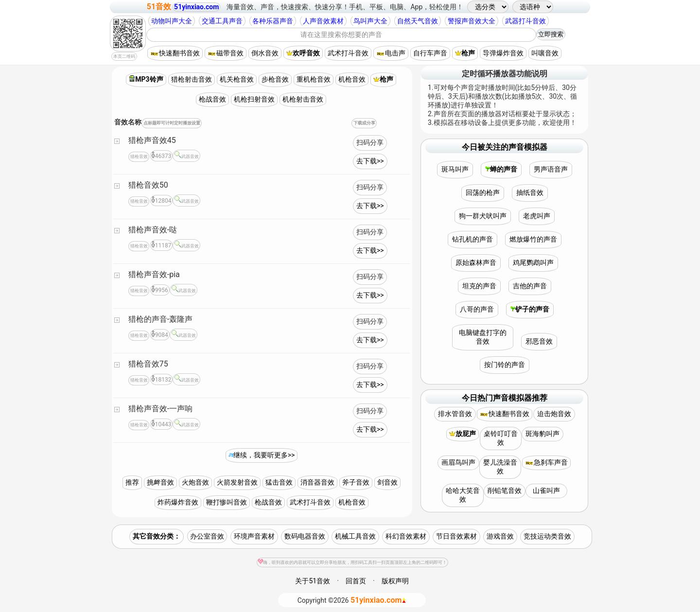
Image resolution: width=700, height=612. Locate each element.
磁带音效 (226, 53)
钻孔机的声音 (472, 239)
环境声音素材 (254, 536)
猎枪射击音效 (192, 79)
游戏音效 (500, 536)
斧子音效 (356, 482)
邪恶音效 (539, 341)
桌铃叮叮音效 (501, 438)
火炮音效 (195, 482)
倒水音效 (265, 53)
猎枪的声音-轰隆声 (160, 319)
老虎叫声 (537, 216)
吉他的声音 (530, 286)
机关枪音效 (237, 79)
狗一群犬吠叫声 (483, 216)
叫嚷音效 (545, 53)
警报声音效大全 (472, 21)
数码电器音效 (305, 536)
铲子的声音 (530, 309)
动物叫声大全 (172, 21)
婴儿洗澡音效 (500, 467)
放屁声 (463, 434)
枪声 (465, 53)
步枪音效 (275, 79)
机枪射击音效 (303, 99)
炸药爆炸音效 (178, 502)
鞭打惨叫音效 (227, 502)
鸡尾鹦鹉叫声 (533, 262)
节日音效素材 (456, 536)
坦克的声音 (479, 286)
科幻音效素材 (406, 536)
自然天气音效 (418, 21)
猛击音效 (279, 482)
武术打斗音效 (348, 53)
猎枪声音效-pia (154, 274)
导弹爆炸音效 (503, 53)
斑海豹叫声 (542, 434)
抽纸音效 (530, 192)
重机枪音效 (314, 79)
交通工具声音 (222, 21)
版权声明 (395, 581)
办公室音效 (207, 536)
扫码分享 (370, 142)
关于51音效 (313, 581)
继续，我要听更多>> (262, 455)
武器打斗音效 (525, 21)
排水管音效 (455, 414)
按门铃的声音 (505, 365)
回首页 (356, 581)
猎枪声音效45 (152, 140)
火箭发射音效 (237, 482)
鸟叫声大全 (370, 21)
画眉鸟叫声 (458, 462)
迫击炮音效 (554, 414)
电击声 (391, 53)
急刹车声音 (546, 462)
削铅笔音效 (505, 490)
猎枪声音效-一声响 (160, 409)
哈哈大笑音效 (463, 495)
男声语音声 (551, 169)
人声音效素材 (323, 21)
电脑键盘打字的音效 (483, 337)
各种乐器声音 (273, 21)
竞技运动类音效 (547, 536)
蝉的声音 (501, 169)
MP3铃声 (146, 79)
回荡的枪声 (483, 192)
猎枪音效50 (148, 185)
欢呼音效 (303, 53)
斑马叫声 (455, 169)
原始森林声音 (476, 262)
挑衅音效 (160, 482)
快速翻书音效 (175, 53)
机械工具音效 (355, 536)
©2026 (352, 600)
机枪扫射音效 (254, 99)
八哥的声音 (477, 309)
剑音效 (387, 482)
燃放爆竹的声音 (533, 239)
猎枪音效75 (148, 364)
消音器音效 (317, 482)
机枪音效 (352, 79)
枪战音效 (212, 99)
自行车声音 (430, 53)
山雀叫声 (546, 490)
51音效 (159, 7)
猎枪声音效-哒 (153, 230)
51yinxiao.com (196, 7)
